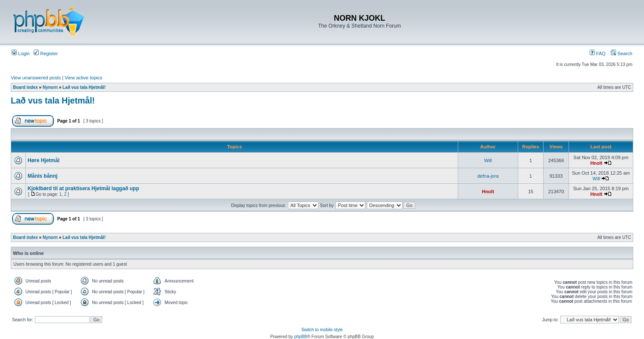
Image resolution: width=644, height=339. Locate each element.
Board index (25, 87)
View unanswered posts (36, 78)
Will (488, 160)
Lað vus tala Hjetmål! (84, 87)
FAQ (598, 53)
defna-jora (488, 176)
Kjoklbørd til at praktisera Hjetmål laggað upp (83, 188)
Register (46, 53)
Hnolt (596, 163)
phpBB (300, 337)
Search (622, 53)
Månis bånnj (42, 176)
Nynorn (50, 87)
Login (21, 53)
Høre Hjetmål (44, 160)
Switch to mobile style (322, 330)
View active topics (83, 78)
